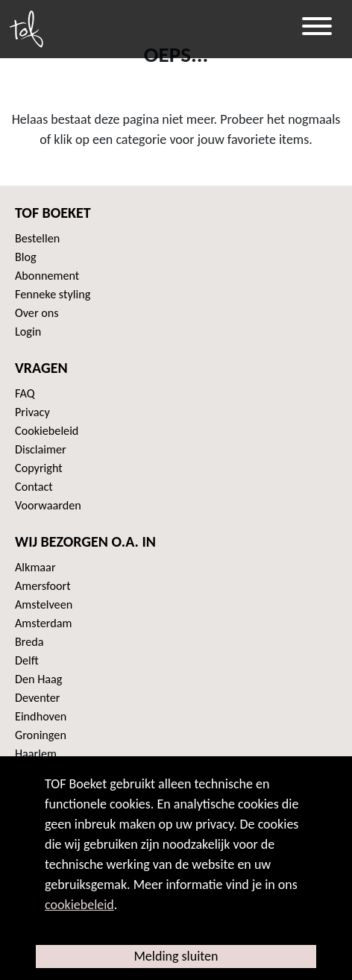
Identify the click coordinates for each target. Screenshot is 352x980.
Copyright (39, 468)
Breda (29, 642)
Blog (26, 257)
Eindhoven (41, 716)
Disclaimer (41, 449)
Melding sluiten (176, 956)
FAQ (25, 393)
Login (28, 332)
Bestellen (37, 238)
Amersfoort (43, 586)
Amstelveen (44, 604)
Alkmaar (35, 567)
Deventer (37, 698)
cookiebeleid (79, 905)
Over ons (37, 313)
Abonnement (47, 276)
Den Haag (38, 679)
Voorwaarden (48, 505)
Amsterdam (43, 623)
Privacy (32, 412)
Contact (34, 487)
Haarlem (36, 754)
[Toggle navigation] (317, 29)
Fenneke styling (53, 294)
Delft (27, 660)
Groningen (41, 735)
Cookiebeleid (47, 431)
